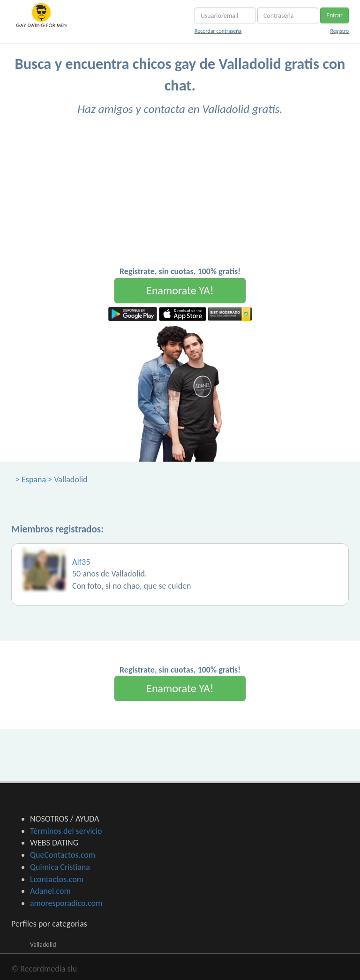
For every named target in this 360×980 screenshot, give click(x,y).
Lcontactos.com (57, 879)
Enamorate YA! (180, 290)
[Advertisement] (180, 195)
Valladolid (43, 945)
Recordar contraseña (218, 31)
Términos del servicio (66, 831)
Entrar (334, 15)
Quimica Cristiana (60, 867)
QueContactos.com (63, 855)
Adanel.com (50, 891)
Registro (339, 31)
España (34, 479)
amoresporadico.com (66, 903)
